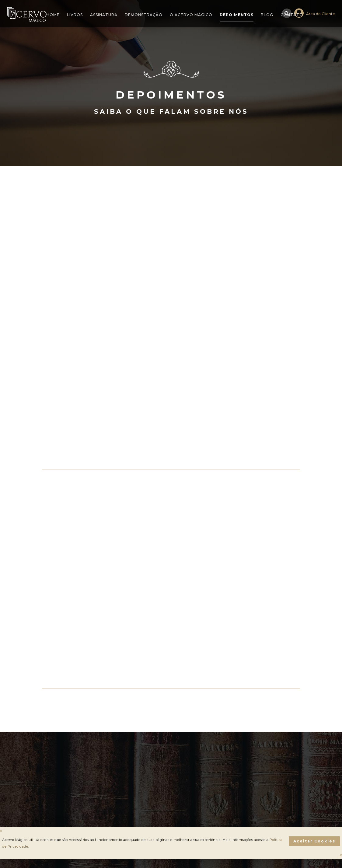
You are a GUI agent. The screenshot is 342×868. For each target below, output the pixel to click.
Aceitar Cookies (314, 841)
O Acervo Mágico (191, 15)
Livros (75, 15)
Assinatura (104, 15)
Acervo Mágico (27, 14)
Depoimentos (237, 15)
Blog (267, 15)
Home (53, 15)
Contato (292, 15)
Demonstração (144, 15)
